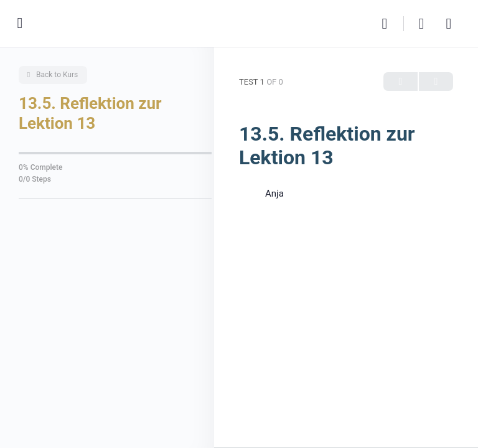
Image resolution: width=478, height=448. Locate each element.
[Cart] (422, 24)
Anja (274, 194)
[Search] (388, 24)
